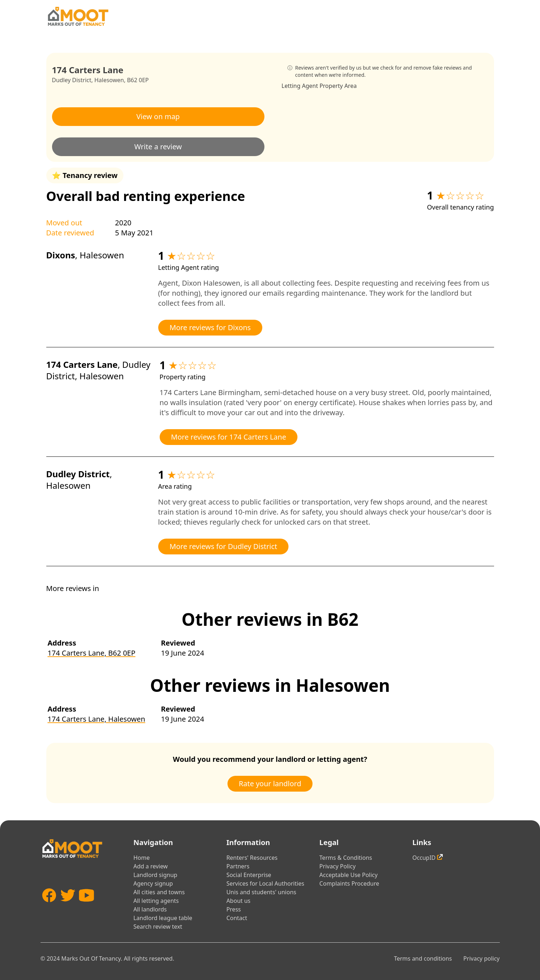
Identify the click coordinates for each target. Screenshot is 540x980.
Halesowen (109, 80)
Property (331, 86)
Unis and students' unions (261, 892)
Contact (237, 918)
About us (238, 901)
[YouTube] (86, 906)
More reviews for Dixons (210, 327)
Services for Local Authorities (265, 883)
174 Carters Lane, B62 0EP (92, 653)
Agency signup (153, 883)
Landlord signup (155, 875)
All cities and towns (159, 892)
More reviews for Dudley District (224, 546)
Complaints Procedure (349, 883)
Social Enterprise (249, 875)
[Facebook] (49, 906)
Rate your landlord (270, 784)
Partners (238, 866)
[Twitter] (68, 906)
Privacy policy (481, 958)
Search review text (158, 927)
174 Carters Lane (82, 364)
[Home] (78, 16)
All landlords (150, 909)
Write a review (158, 147)
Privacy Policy (337, 866)
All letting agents (156, 901)
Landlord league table (163, 918)
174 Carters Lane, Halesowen (97, 719)
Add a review (151, 866)
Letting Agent (300, 86)
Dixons (61, 255)
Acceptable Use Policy (348, 875)
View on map (158, 116)
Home (142, 858)
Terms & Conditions (346, 858)
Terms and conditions (423, 958)
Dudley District (72, 80)
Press (234, 909)
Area (351, 86)
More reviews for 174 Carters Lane (229, 437)
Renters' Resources (252, 858)
